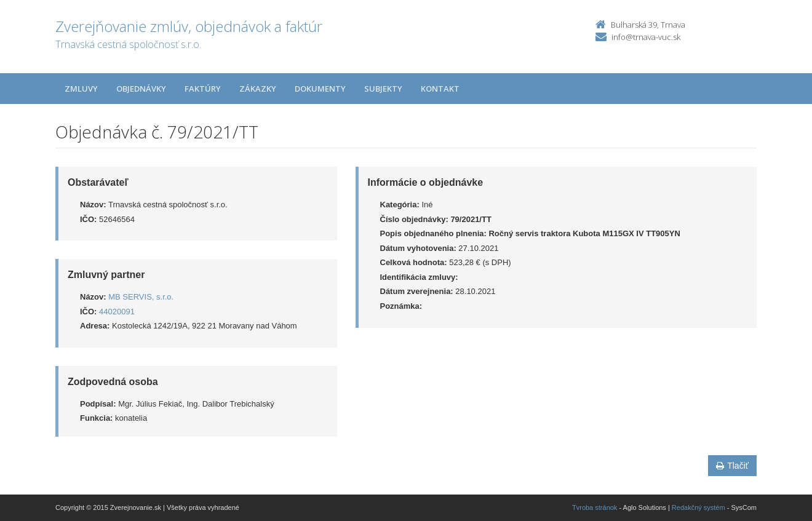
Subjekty (383, 89)
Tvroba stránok (595, 507)
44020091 (117, 312)
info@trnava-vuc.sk (646, 37)
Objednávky (141, 89)
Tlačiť (732, 466)
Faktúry (203, 89)
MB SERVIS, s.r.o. (141, 297)
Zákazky (258, 89)
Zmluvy (81, 89)
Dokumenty (320, 89)
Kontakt (440, 89)
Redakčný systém (699, 507)
